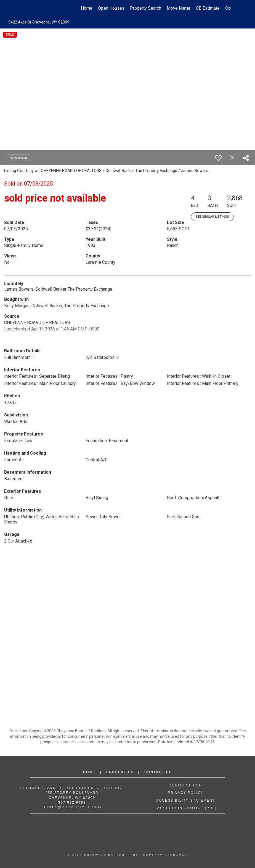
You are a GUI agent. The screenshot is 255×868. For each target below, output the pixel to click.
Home (87, 8)
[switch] (218, 158)
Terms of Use (186, 785)
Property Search (146, 8)
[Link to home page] (27, 8)
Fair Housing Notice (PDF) (186, 808)
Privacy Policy (186, 793)
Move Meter (179, 8)
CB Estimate (208, 8)
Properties (120, 772)
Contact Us (158, 772)
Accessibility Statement (186, 801)
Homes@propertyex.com (72, 807)
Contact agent (19, 158)
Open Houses (111, 8)
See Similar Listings (212, 217)
